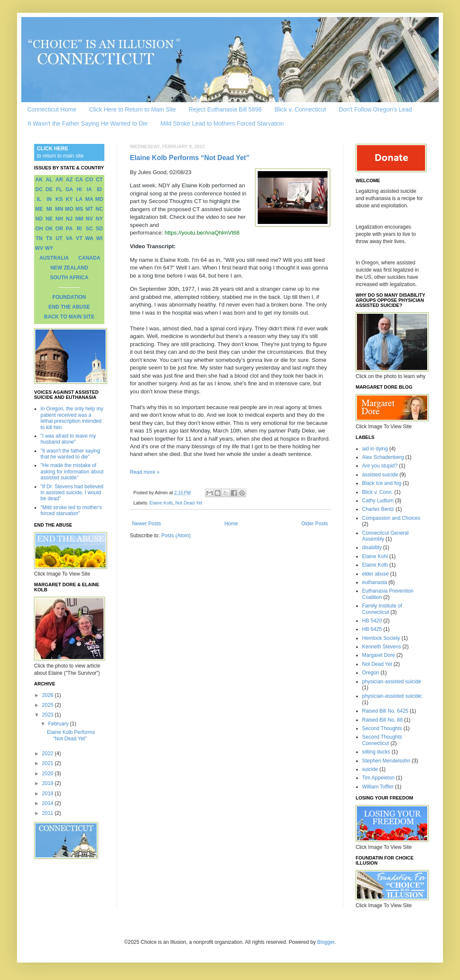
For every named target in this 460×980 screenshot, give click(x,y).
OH (39, 229)
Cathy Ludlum (378, 501)
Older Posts (315, 524)
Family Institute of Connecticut (382, 609)
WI (99, 238)
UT (59, 238)
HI (79, 189)
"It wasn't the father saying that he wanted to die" (70, 454)
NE (49, 219)
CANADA (89, 258)
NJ (69, 219)
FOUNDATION (69, 297)
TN (39, 238)
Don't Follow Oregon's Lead (375, 109)
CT (99, 180)
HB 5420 (372, 621)
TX (49, 238)
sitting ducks (376, 752)
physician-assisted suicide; (392, 696)
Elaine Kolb (161, 503)
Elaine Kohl (375, 556)
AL (49, 180)
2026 (49, 695)
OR (59, 229)
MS (79, 209)
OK (49, 229)
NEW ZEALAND (69, 268)
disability (372, 547)
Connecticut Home (52, 109)
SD (99, 229)
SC (89, 229)
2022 (49, 754)
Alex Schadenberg (383, 457)
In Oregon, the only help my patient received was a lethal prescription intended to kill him (72, 418)
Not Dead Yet (189, 503)
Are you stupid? (380, 466)
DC (39, 189)
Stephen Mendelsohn (386, 761)
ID (99, 189)
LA (79, 199)
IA (89, 189)
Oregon (371, 673)
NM (79, 219)
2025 (49, 705)
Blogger (326, 942)
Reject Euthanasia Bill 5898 (225, 109)
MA (89, 199)
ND (39, 219)
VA (69, 238)
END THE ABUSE (69, 307)
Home (231, 524)
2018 (49, 794)
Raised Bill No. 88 (382, 720)
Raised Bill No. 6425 (385, 711)
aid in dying (375, 449)
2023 (49, 715)
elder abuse (375, 574)
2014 (49, 803)
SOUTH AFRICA (69, 278)
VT (79, 238)
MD (99, 199)
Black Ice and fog (382, 483)
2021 (49, 763)
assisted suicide (380, 475)
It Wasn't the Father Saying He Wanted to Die (88, 123)
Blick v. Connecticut (300, 109)
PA (69, 229)
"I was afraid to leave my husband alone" (68, 439)
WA (89, 238)
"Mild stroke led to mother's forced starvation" (71, 510)
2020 (49, 774)
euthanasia (375, 582)
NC (99, 209)
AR (59, 180)
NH (59, 219)
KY (69, 199)
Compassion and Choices (391, 518)
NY (99, 219)
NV (89, 219)
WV (39, 248)
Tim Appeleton (378, 778)
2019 (49, 783)
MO (69, 209)
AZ (69, 180)
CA (79, 180)
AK (39, 180)
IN (49, 199)
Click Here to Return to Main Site (132, 109)
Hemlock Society (381, 638)
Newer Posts (147, 524)
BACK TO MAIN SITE (69, 317)
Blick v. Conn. (377, 492)
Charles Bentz (378, 509)
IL (39, 199)
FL (59, 189)
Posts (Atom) (176, 536)
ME (39, 209)
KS (59, 199)
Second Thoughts (382, 728)
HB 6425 (372, 629)
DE (49, 189)
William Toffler (378, 787)
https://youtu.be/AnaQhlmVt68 (202, 233)
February (59, 724)
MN (59, 209)
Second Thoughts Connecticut (382, 740)
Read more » (145, 472)
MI (49, 209)
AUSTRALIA (54, 258)
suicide (370, 769)
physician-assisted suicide (392, 682)
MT (89, 209)
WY (49, 248)
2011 (49, 813)
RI (79, 229)
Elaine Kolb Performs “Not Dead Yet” (190, 158)
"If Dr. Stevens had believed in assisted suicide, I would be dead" (72, 493)
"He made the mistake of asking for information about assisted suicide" (72, 471)
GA (69, 189)
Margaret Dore (378, 655)
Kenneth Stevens (381, 647)
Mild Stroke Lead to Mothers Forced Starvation (222, 123)
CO (89, 180)
